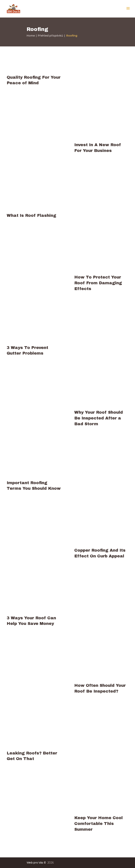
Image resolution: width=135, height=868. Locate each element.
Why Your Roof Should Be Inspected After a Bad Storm (99, 418)
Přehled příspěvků (50, 36)
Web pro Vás (35, 863)
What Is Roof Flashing (31, 215)
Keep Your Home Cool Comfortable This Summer (99, 824)
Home (31, 36)
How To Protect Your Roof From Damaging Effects (98, 283)
